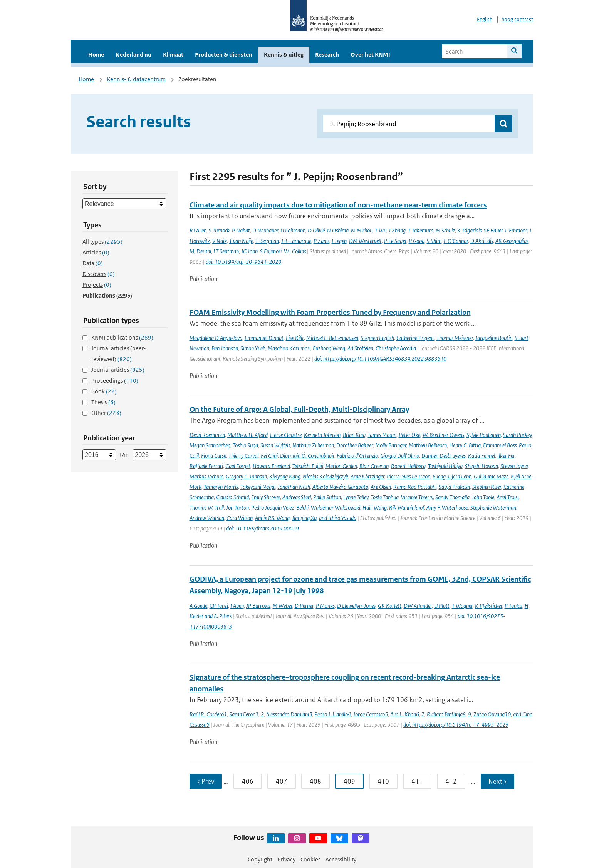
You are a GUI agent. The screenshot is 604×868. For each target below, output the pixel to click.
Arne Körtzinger (367, 476)
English (485, 19)
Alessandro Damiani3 (289, 714)
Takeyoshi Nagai (258, 487)
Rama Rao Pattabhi (415, 487)
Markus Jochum (206, 476)
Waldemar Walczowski (336, 508)
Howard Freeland (271, 466)
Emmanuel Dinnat (264, 338)
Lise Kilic (295, 338)
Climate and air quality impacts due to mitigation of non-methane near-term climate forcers (338, 205)
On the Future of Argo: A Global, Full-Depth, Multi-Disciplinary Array (299, 409)
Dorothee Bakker (355, 445)
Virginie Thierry (417, 497)
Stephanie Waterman (493, 508)
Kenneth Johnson (322, 435)
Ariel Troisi (508, 497)
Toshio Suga (245, 445)
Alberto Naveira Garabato (340, 487)
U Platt (442, 606)
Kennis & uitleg (284, 54)
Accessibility (341, 859)
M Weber (283, 606)
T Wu (381, 230)
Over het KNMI (370, 54)
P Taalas (513, 606)
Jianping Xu (304, 518)
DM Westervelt (365, 241)
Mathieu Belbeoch (428, 445)
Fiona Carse (214, 456)
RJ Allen (198, 230)
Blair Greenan (374, 466)
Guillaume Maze (491, 476)
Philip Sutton (327, 497)
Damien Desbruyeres (444, 456)
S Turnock (219, 230)
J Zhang (397, 230)
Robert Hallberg (408, 466)
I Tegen (339, 241)
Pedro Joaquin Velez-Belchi (280, 508)
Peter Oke (409, 435)
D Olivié (316, 230)
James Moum (382, 435)
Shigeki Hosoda (482, 466)
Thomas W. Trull (207, 508)
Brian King (354, 435)
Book (104, 391)
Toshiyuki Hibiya (445, 466)
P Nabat (241, 230)
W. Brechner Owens (443, 435)
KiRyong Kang (285, 476)
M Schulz (445, 230)
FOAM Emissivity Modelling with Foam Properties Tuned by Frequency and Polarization (330, 312)
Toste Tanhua (385, 497)
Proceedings (115, 380)
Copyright (260, 859)
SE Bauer (493, 230)
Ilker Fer (506, 456)
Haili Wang (375, 508)
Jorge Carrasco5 (371, 714)
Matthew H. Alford (247, 435)
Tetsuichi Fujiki (308, 466)
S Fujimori (271, 251)
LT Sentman (226, 251)
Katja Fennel (482, 456)
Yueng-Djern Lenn (452, 476)
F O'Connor (456, 241)
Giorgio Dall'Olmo (400, 456)
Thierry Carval (243, 456)
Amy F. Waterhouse (447, 508)
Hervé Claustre (286, 435)
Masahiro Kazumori (289, 348)
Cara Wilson (240, 518)
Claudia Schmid (232, 497)
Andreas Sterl (297, 497)
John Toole (483, 497)
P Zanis (321, 241)
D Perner (304, 606)
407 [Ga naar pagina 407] (282, 781)
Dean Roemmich (207, 435)
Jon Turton (237, 508)
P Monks (325, 606)
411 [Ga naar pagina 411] (417, 781)
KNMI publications (122, 337)
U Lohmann (293, 230)
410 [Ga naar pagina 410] (383, 781)
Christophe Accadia (396, 348)
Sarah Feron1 (244, 714)
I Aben (237, 606)
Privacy (286, 859)
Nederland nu (133, 54)
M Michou (362, 230)
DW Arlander (418, 606)
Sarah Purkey (517, 435)
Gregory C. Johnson (246, 476)
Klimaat (173, 54)
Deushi (204, 251)
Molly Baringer (391, 445)
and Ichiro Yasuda (338, 518)
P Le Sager (395, 241)
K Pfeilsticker (489, 606)
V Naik (220, 241)
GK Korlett (390, 606)
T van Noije (241, 241)
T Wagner (462, 606)
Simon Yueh (253, 348)
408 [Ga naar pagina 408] (315, 781)
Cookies (310, 859)
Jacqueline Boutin (494, 338)
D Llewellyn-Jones (356, 606)
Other (106, 413)
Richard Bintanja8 (446, 714)
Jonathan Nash (294, 487)
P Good (417, 241)
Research (327, 54)
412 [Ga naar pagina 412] (451, 781)
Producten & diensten (224, 54)
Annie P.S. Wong (272, 518)
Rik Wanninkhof (407, 508)
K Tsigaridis (469, 230)
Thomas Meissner (455, 338)
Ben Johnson (225, 348)
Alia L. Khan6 (405, 714)
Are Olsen (381, 487)
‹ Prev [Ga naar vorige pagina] (206, 781)
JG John (249, 251)
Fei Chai (269, 456)
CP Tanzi (219, 606)
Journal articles (118, 370)
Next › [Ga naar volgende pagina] (497, 781)
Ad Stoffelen (360, 348)
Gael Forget (238, 466)
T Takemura (421, 230)
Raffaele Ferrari (206, 466)
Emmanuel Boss (500, 445)
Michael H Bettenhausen (332, 338)
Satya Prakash (454, 487)
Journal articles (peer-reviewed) (118, 354)
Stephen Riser (487, 487)
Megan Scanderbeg (210, 445)
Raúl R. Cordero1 (208, 714)
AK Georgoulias (512, 241)
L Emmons (516, 230)
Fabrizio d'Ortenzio (357, 456)
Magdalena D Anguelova (216, 338)
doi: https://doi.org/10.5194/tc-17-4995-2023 (456, 725)
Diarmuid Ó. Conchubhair (307, 456)
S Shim (434, 241)
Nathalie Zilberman (313, 445)
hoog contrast (517, 19)
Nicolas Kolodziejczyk (325, 476)
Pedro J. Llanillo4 (333, 714)
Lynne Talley (356, 497)
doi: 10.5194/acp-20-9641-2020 (243, 262)
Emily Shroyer (266, 497)
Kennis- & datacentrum (136, 79)
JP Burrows (258, 606)
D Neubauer (265, 230)
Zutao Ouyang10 (492, 714)
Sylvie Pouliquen (484, 435)
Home (96, 54)
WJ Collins (295, 251)
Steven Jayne (514, 466)
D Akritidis (482, 241)
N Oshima (338, 230)
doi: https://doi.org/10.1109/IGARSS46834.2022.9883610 (380, 359)
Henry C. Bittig (465, 445)
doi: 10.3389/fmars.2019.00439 (263, 528)
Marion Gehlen (341, 466)
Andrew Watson (207, 518)
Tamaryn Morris (221, 487)
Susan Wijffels (275, 445)
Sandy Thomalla (452, 497)
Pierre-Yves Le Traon (409, 476)
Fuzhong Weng (329, 348)
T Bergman (267, 241)
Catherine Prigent (415, 338)
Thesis (103, 402)
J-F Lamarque (296, 241)
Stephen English (377, 338)
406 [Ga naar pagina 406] (248, 781)
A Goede (198, 606)
